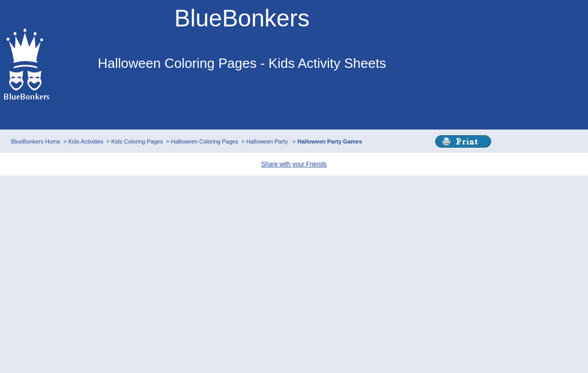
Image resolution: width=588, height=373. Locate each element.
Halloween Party (268, 141)
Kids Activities (86, 141)
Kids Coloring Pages (137, 141)
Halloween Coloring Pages (205, 141)
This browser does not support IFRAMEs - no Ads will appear (242, 103)
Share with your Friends (294, 164)
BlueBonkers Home (36, 141)
